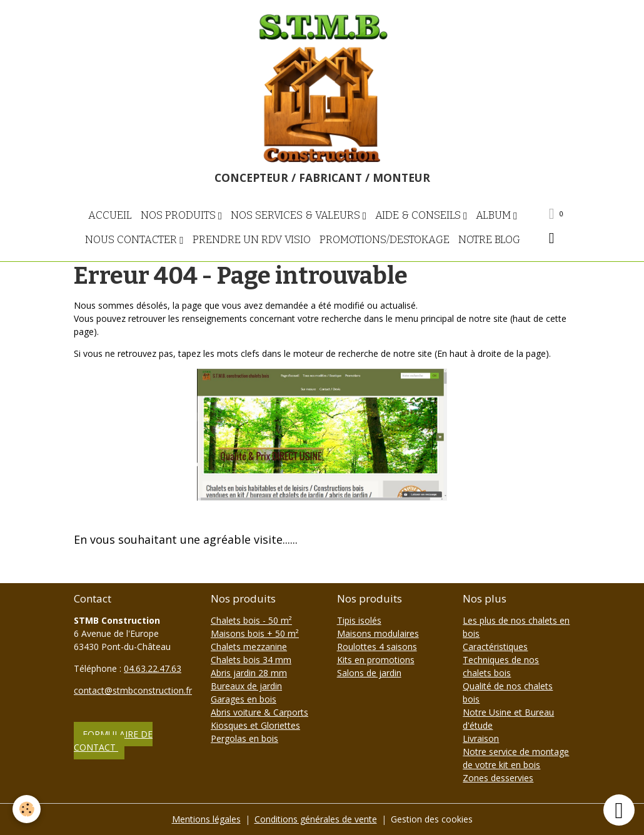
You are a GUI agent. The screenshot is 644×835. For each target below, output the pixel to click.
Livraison (481, 738)
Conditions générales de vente (316, 819)
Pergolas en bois (244, 738)
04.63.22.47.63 (153, 668)
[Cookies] (27, 809)
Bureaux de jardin (246, 686)
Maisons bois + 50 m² (255, 633)
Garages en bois (244, 699)
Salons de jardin (369, 673)
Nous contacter (132, 239)
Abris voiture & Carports (259, 712)
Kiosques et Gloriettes (255, 725)
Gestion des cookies (432, 819)
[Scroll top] (619, 810)
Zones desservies (498, 778)
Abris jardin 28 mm (249, 673)
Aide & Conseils (419, 215)
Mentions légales (206, 819)
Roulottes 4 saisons (377, 647)
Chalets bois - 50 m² (251, 620)
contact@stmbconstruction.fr (133, 690)
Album (495, 215)
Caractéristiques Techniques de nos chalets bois (501, 660)
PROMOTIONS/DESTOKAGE (385, 239)
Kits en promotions (376, 660)
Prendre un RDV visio (252, 239)
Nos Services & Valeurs (297, 215)
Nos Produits (179, 215)
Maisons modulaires (378, 633)
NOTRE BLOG (489, 239)
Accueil (110, 215)
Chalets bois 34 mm (251, 660)
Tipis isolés (359, 620)
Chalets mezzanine (249, 647)
